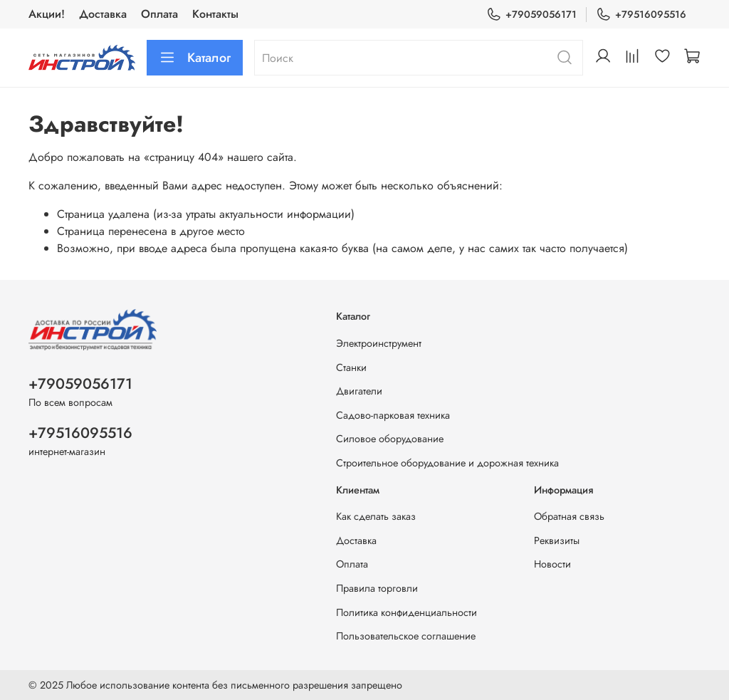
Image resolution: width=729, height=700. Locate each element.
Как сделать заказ (376, 516)
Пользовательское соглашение (406, 636)
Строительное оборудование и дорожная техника (447, 463)
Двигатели (359, 391)
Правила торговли (377, 588)
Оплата (159, 14)
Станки (351, 367)
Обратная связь (569, 516)
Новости (552, 564)
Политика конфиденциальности (407, 612)
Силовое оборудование (390, 439)
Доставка (103, 14)
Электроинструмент (379, 343)
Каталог (195, 58)
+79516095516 (641, 15)
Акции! (47, 14)
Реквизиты (557, 540)
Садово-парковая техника (393, 415)
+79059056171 (531, 15)
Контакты (215, 14)
